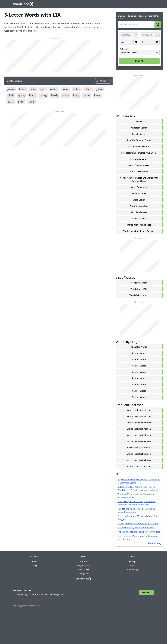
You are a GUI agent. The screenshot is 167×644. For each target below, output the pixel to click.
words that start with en (139, 454)
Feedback (147, 592)
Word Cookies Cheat (139, 165)
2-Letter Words (139, 397)
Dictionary (124, 49)
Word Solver (139, 200)
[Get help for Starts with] (136, 35)
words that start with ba (139, 423)
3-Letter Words (139, 391)
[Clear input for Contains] (136, 42)
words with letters (139, 295)
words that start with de (139, 441)
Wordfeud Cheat (139, 212)
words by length (139, 283)
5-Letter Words (139, 378)
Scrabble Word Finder (139, 147)
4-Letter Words (139, 384)
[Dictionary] (139, 53)
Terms (132, 565)
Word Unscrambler (139, 206)
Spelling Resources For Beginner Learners (138, 523)
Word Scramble (139, 193)
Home (35, 561)
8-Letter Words (139, 359)
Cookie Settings (132, 569)
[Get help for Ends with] (157, 35)
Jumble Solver (139, 134)
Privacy (132, 561)
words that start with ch (139, 429)
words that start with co (139, 435)
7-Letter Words (139, 366)
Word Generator (139, 187)
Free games (83, 573)
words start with (139, 289)
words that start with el (139, 448)
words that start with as (139, 416)
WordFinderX (83, 569)
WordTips (83, 561)
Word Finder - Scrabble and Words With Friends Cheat (139, 179)
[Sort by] (103, 81)
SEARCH (139, 61)
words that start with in (139, 466)
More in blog (155, 543)
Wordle (139, 121)
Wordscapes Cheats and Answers (139, 231)
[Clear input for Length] (157, 42)
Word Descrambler (139, 172)
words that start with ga (139, 460)
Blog (35, 565)
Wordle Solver (139, 219)
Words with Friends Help (139, 225)
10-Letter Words (139, 347)
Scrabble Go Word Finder (139, 140)
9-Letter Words (139, 353)
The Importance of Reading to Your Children (139, 532)
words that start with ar (139, 410)
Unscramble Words (139, 159)
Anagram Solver (139, 128)
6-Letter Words (139, 372)
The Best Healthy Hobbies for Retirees (136, 528)
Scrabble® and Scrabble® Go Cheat (139, 153)
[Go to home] (23, 4)
